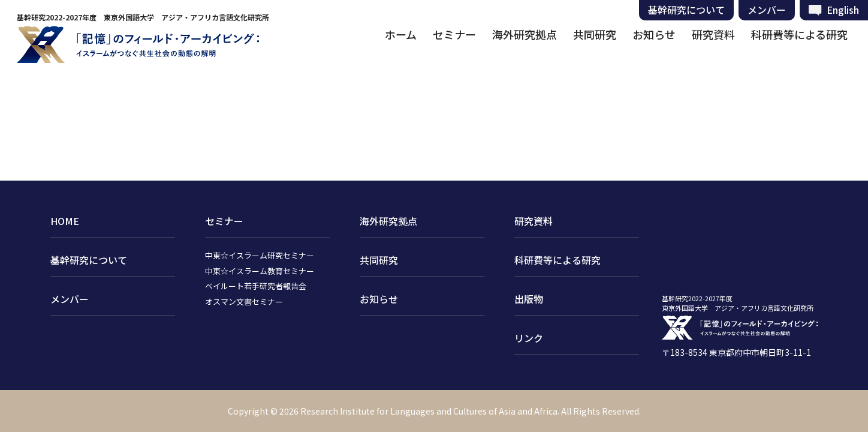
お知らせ (654, 34)
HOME (65, 221)
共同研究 (595, 34)
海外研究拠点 (525, 34)
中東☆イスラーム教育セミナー (260, 271)
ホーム (401, 34)
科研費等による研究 (799, 34)
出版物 (529, 299)
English (843, 10)
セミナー (454, 34)
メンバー (767, 10)
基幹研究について (686, 10)
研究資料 (713, 34)
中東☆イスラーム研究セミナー (260, 255)
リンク (529, 338)
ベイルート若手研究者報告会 (256, 286)
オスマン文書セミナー (244, 301)
